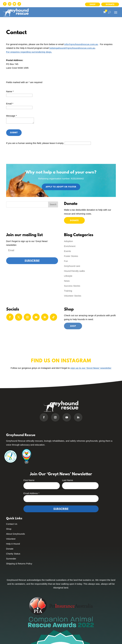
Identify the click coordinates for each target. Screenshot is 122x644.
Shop (93, 5)
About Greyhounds (16, 534)
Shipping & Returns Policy (19, 564)
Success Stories (72, 286)
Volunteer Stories (73, 296)
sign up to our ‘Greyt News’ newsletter (91, 368)
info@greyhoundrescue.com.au (81, 44)
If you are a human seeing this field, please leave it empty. (49, 143)
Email (10, 104)
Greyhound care (72, 266)
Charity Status (13, 554)
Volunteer (11, 539)
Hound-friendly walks (74, 271)
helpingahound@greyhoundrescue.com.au (72, 48)
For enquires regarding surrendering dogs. (29, 52)
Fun (66, 261)
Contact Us (12, 524)
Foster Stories (71, 256)
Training (68, 291)
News (67, 281)
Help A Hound (13, 544)
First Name (29, 480)
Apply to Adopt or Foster (61, 187)
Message (11, 116)
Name (10, 91)
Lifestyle (68, 276)
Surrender (11, 559)
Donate (110, 5)
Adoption (68, 241)
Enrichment (70, 246)
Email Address (31, 493)
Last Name (68, 480)
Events (67, 251)
